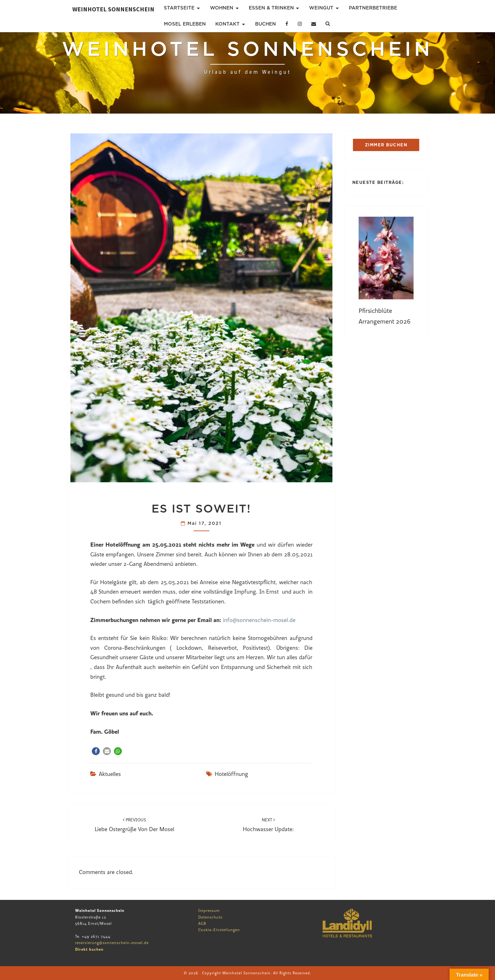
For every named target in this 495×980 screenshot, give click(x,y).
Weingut (321, 8)
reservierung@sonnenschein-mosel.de (112, 943)
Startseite (179, 8)
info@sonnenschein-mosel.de (259, 620)
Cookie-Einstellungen (219, 930)
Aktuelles (110, 774)
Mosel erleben (185, 24)
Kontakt (227, 24)
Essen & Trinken (271, 8)
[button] (96, 751)
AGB (202, 924)
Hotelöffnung (231, 774)
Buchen (265, 24)
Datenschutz (210, 917)
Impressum (209, 911)
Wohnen (222, 8)
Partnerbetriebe (373, 8)
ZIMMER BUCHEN (386, 145)
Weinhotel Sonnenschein (113, 9)
